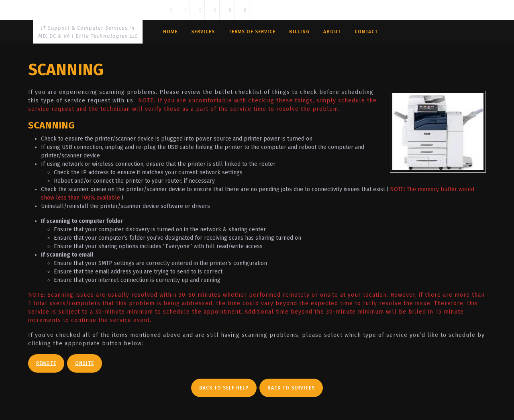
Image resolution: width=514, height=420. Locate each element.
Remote (46, 363)
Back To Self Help (224, 388)
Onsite (85, 363)
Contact (366, 32)
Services (203, 32)
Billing (299, 32)
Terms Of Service (252, 32)
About (332, 32)
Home (170, 32)
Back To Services (291, 388)
